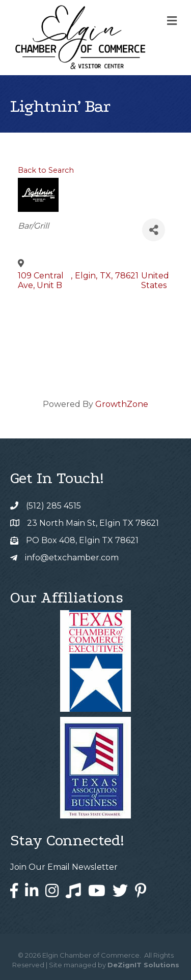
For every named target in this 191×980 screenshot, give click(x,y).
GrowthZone (122, 404)
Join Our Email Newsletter (64, 867)
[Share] (154, 230)
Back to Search (46, 170)
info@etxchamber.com (72, 558)
